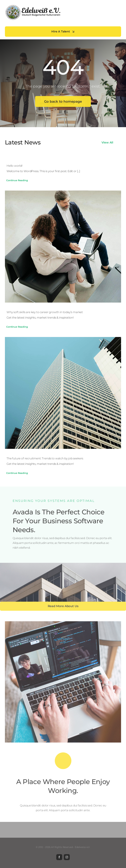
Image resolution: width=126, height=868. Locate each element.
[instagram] (67, 857)
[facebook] (59, 857)
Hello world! (15, 166)
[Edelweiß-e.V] (33, 6)
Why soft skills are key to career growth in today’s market (45, 312)
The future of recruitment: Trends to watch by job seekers (45, 458)
